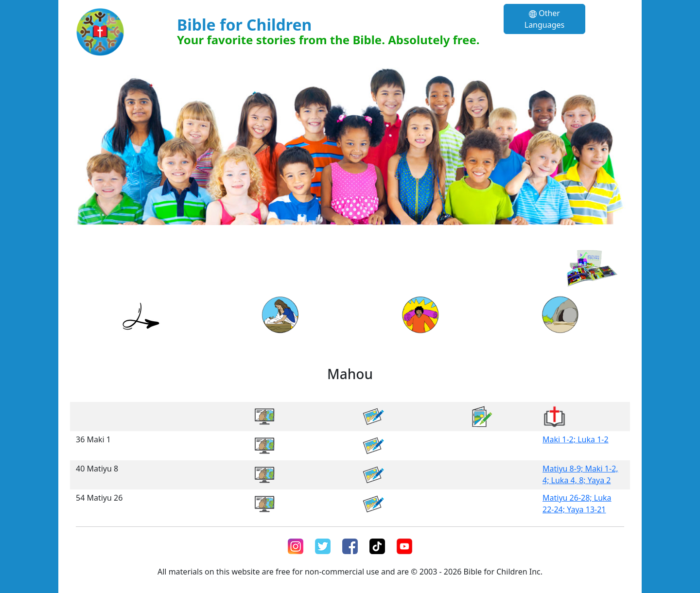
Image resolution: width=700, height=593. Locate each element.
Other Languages (544, 19)
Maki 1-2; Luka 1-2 (576, 439)
